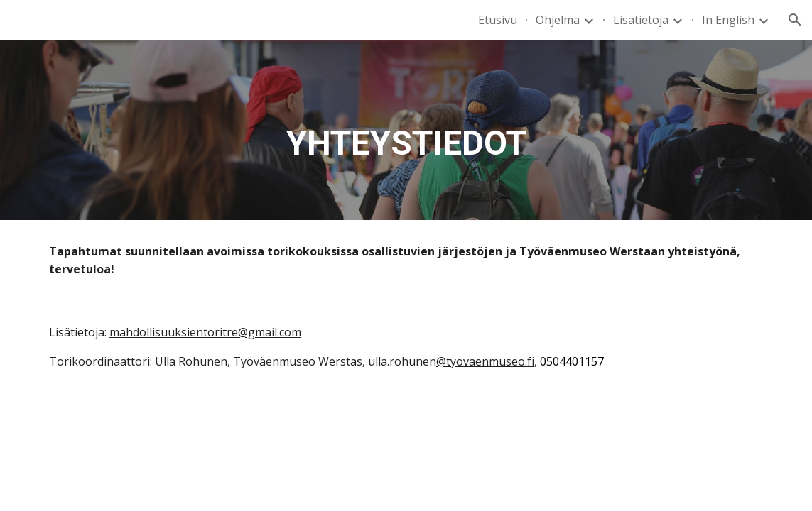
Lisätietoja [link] (641, 20)
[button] (795, 20)
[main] (406, 130)
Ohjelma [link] (558, 20)
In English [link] (728, 20)
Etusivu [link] (498, 20)
